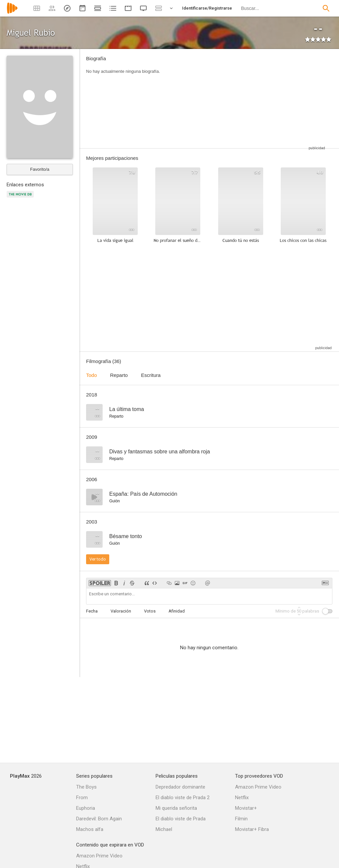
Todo (92, 375)
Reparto (119, 375)
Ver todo (98, 559)
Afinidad (177, 611)
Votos (150, 611)
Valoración (121, 611)
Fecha (92, 611)
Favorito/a (40, 169)
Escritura (151, 375)
